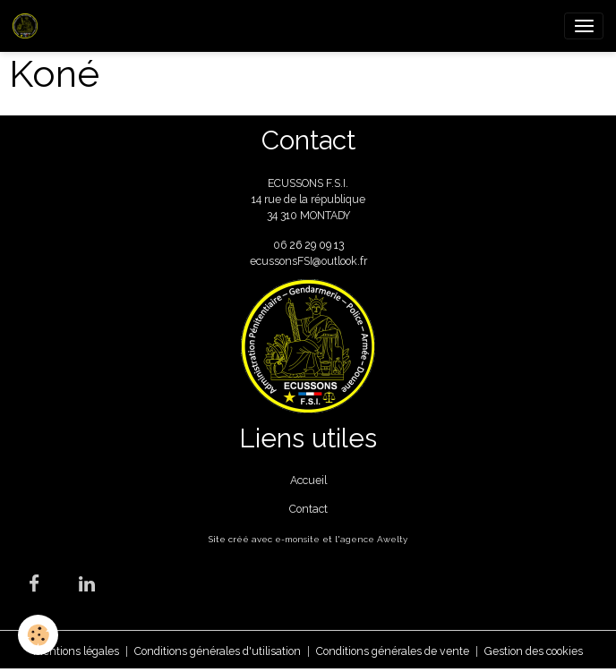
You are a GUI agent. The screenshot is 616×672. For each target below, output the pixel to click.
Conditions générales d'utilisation (218, 651)
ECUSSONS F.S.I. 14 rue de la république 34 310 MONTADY (308, 200)
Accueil (308, 480)
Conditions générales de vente (393, 651)
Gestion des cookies (534, 651)
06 (281, 245)
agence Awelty (374, 539)
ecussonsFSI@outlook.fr (308, 261)
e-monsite (297, 539)
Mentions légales (76, 651)
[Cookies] (38, 635)
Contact (308, 509)
